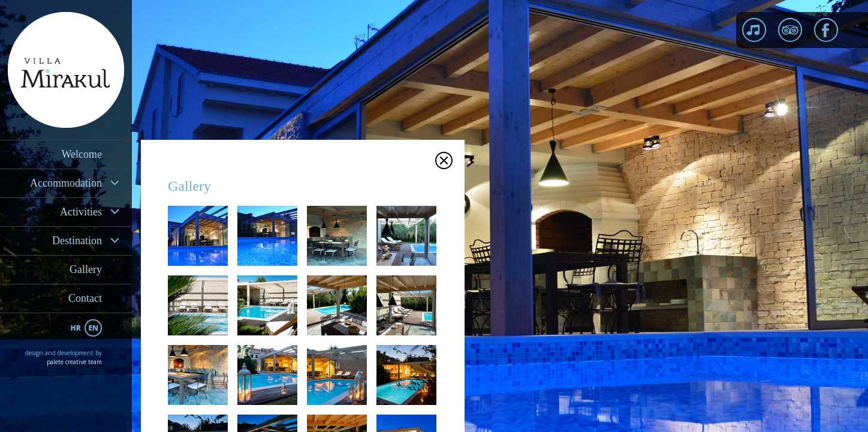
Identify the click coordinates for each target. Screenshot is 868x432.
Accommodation (66, 183)
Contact (85, 298)
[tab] (66, 183)
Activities (81, 212)
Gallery (86, 269)
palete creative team (74, 362)
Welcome (82, 154)
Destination (77, 241)
